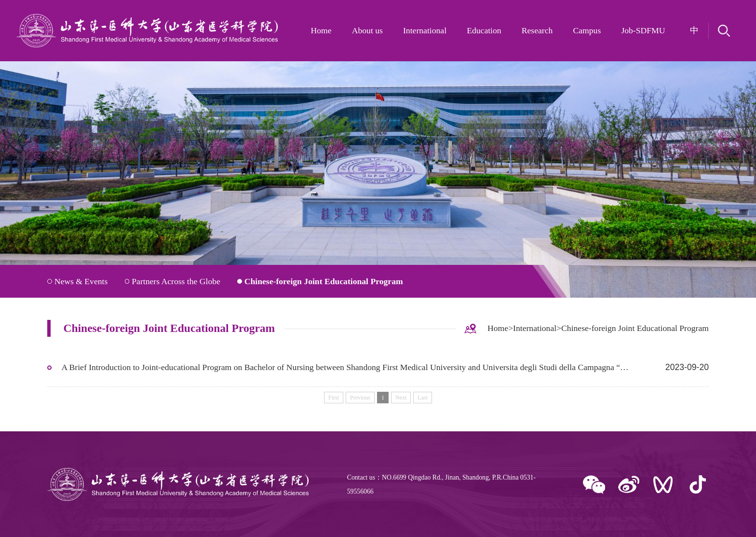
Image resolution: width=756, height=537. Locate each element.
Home (321, 30)
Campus (587, 30)
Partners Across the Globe (176, 281)
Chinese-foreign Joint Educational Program (324, 281)
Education (484, 30)
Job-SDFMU (643, 30)
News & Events (81, 281)
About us (367, 30)
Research (537, 30)
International (425, 30)
